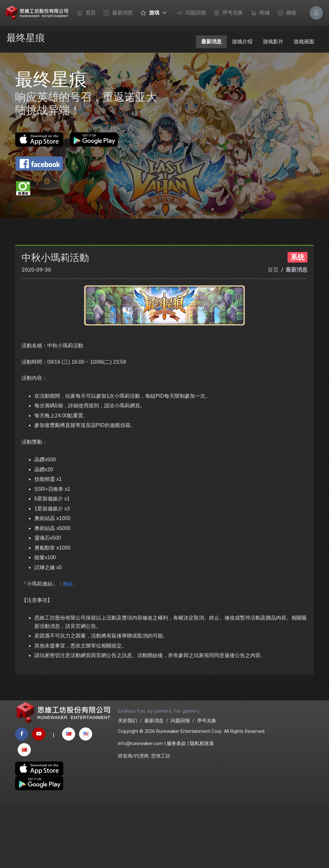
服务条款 (176, 806)
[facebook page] (22, 796)
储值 (285, 13)
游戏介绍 (242, 42)
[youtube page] (39, 796)
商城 (259, 13)
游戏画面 (304, 42)
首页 (85, 13)
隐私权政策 (202, 806)
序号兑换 (227, 13)
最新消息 (117, 13)
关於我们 (128, 783)
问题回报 (190, 13)
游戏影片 (273, 42)
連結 (68, 640)
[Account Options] (316, 13)
